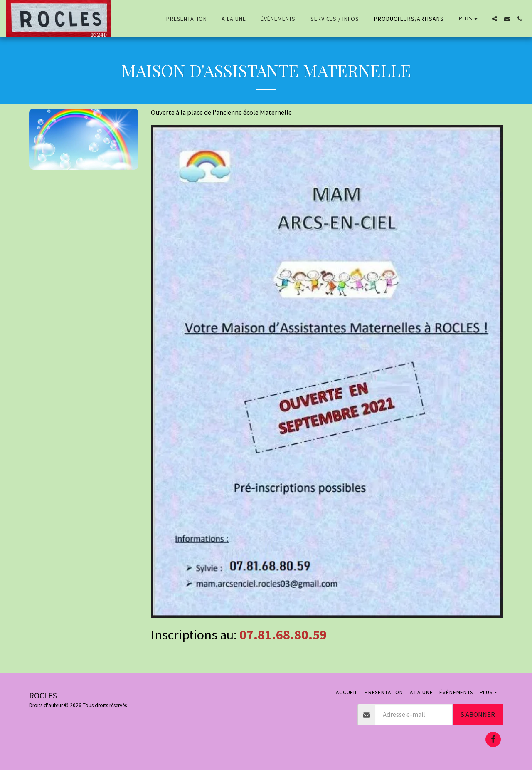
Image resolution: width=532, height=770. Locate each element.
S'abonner (478, 714)
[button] (495, 19)
